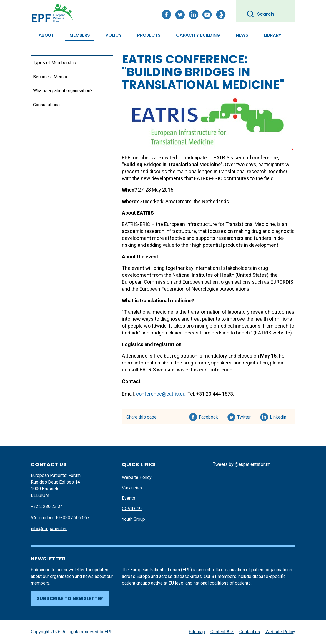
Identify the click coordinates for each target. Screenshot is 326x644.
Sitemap (197, 632)
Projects (149, 35)
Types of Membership (55, 63)
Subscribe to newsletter (70, 598)
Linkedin (278, 416)
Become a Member (52, 77)
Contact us (250, 632)
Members (80, 35)
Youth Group (133, 519)
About (46, 35)
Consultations (46, 105)
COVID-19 (132, 509)
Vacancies (132, 488)
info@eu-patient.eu (49, 529)
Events (129, 498)
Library (273, 35)
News (242, 35)
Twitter (246, 416)
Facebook (208, 416)
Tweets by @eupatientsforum (242, 464)
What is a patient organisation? (63, 91)
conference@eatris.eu (161, 394)
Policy (114, 35)
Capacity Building (198, 35)
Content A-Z (222, 632)
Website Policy (137, 477)
